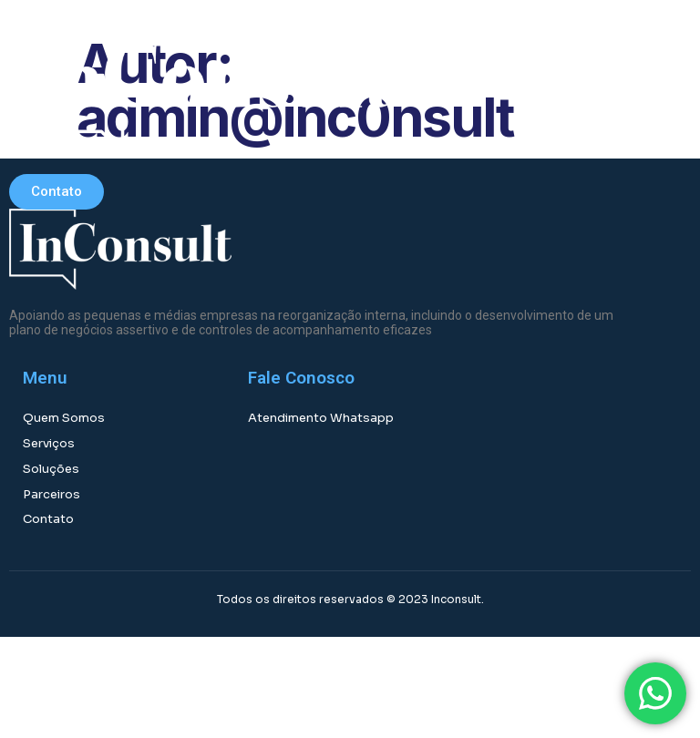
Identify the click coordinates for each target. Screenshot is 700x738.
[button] (511, 86)
